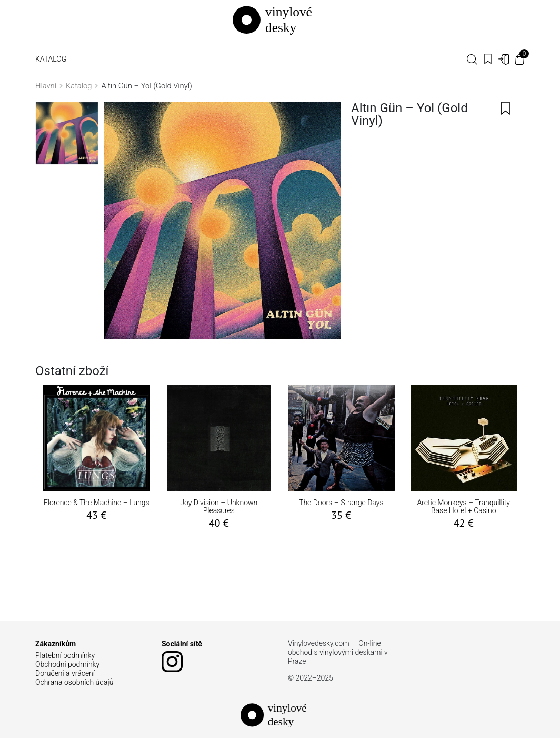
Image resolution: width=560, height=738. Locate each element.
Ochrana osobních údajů (74, 682)
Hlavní (46, 86)
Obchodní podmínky (67, 664)
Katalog (51, 59)
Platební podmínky (65, 655)
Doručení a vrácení (65, 673)
